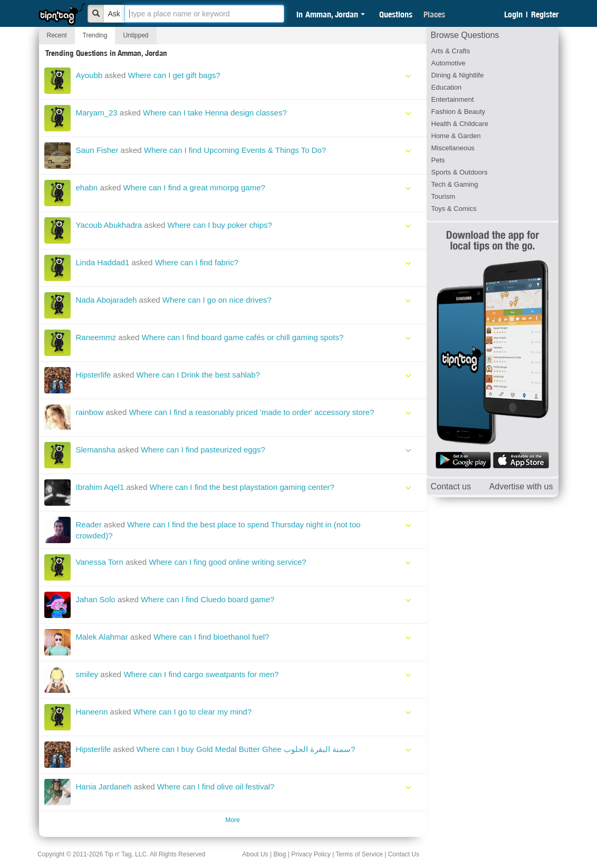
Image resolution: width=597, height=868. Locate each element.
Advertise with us (521, 486)
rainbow (90, 412)
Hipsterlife (94, 375)
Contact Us (404, 854)
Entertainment (453, 99)
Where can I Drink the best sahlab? (198, 375)
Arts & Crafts (451, 51)
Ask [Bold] (114, 14)
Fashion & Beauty (459, 112)
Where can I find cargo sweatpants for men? (201, 674)
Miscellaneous (453, 148)
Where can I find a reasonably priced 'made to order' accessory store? (251, 412)
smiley (87, 674)
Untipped (136, 35)
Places (434, 14)
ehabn (87, 187)
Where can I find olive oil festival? (216, 787)
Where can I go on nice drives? (217, 300)
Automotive (449, 63)
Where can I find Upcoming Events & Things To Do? (235, 150)
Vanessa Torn (100, 562)
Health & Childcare (460, 124)
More (232, 820)
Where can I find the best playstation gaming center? (242, 487)
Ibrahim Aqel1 (100, 487)
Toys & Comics (454, 209)
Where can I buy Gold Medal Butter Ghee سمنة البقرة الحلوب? (246, 749)
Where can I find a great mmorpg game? (194, 187)
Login (513, 14)
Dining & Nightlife (458, 75)
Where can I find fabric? (197, 262)
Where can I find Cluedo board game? (208, 599)
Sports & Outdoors (460, 172)
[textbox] (204, 14)
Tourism (444, 196)
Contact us (451, 486)
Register (545, 14)
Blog (280, 854)
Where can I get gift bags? (174, 75)
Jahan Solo (96, 599)
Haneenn (92, 712)
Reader (89, 524)
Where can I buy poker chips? (220, 225)
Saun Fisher (97, 150)
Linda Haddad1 (103, 262)
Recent (57, 35)
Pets (438, 160)
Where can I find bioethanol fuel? (211, 637)
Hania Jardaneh (104, 787)
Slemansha (96, 450)
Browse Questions (465, 35)
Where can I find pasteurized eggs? (203, 450)
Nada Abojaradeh (107, 300)
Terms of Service (359, 854)
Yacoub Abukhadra (109, 225)
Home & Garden (456, 136)
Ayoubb (89, 75)
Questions (396, 14)
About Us (255, 854)
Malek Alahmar (102, 637)
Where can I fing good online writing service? (228, 562)
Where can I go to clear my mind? (192, 712)
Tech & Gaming (455, 184)
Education (447, 87)
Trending (95, 35)
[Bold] (96, 14)
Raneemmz (96, 337)
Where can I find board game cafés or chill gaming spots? (243, 337)
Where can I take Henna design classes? (215, 113)
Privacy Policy (311, 854)
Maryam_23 (97, 113)
